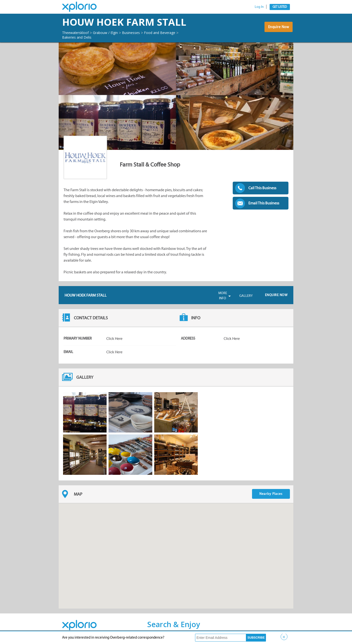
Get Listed (280, 7)
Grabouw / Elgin (112, 33)
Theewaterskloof (78, 33)
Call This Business (262, 188)
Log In (259, 7)
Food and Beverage (174, 33)
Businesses (142, 33)
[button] (176, 551)
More (223, 296)
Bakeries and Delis (79, 37)
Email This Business (264, 203)
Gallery (246, 296)
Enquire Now (277, 29)
